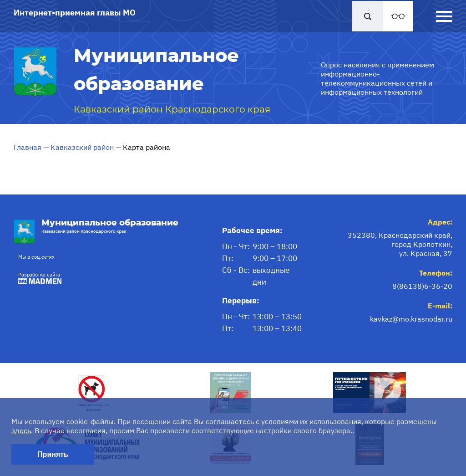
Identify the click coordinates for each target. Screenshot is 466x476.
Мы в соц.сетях (36, 257)
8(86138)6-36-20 (422, 286)
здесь (21, 430)
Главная (28, 147)
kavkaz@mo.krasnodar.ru (411, 319)
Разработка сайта (38, 278)
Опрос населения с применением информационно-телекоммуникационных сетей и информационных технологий (377, 78)
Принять (53, 454)
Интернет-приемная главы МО (75, 13)
